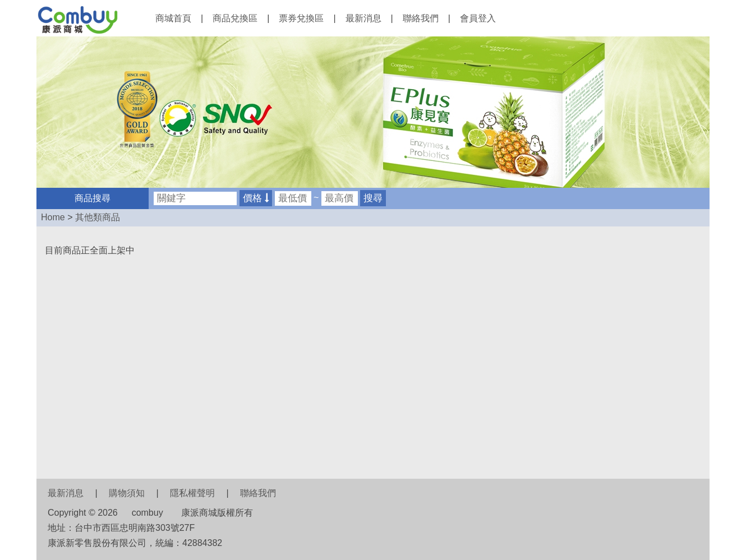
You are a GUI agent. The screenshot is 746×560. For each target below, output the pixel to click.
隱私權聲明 (192, 493)
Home (53, 217)
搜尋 (373, 198)
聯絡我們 (421, 18)
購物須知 (127, 493)
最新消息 (363, 18)
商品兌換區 (235, 18)
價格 (256, 198)
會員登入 (478, 18)
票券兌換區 (301, 18)
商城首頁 (173, 18)
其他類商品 (98, 217)
